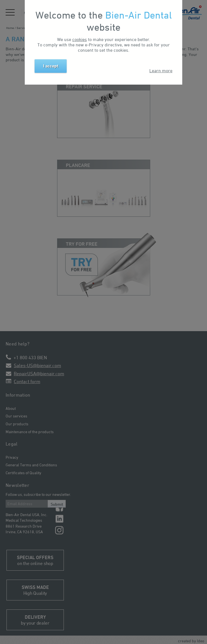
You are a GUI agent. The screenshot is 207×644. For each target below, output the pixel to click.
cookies (80, 39)
